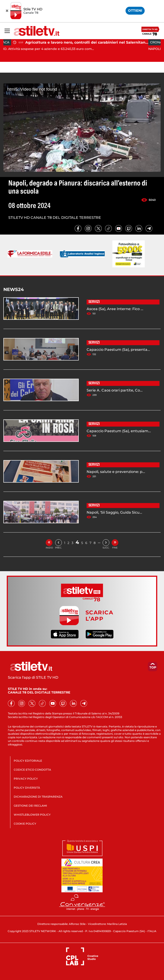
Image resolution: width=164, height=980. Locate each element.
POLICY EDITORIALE (28, 761)
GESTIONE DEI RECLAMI (30, 806)
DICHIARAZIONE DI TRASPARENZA (38, 797)
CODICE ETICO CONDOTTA (32, 770)
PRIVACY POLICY (26, 779)
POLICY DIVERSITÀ (27, 788)
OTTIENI (135, 10)
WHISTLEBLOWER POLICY (32, 815)
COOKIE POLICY (25, 824)
